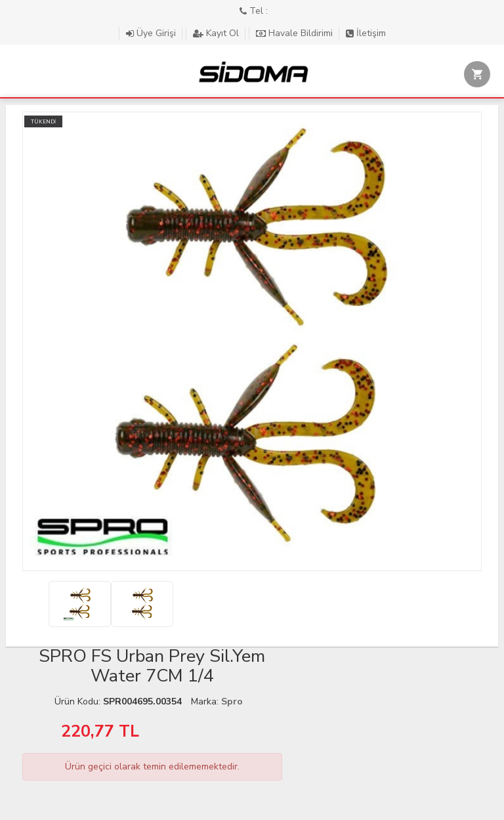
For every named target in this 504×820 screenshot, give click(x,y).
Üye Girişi (152, 33)
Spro (232, 701)
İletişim (366, 33)
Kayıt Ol (217, 33)
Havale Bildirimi (296, 33)
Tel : (254, 11)
